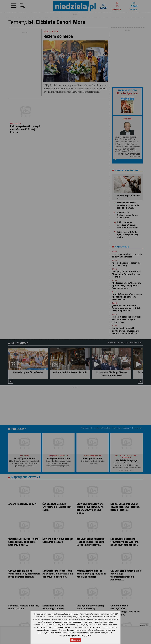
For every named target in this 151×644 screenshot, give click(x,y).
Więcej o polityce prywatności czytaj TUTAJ (75, 635)
